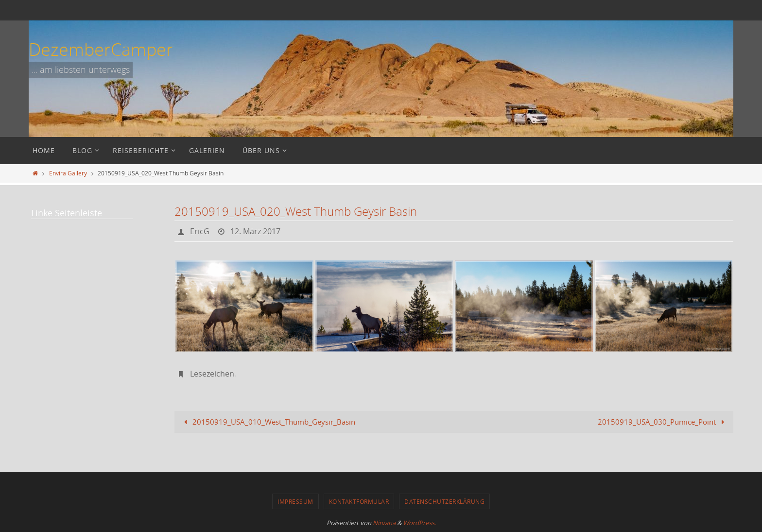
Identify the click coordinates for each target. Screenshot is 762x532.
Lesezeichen (212, 374)
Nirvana (384, 523)
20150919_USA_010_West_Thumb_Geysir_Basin (268, 422)
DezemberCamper (101, 49)
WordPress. (419, 523)
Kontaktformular (359, 501)
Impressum (295, 501)
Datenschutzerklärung (444, 501)
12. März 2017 (255, 231)
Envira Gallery (68, 173)
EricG (200, 231)
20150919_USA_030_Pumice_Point (663, 422)
